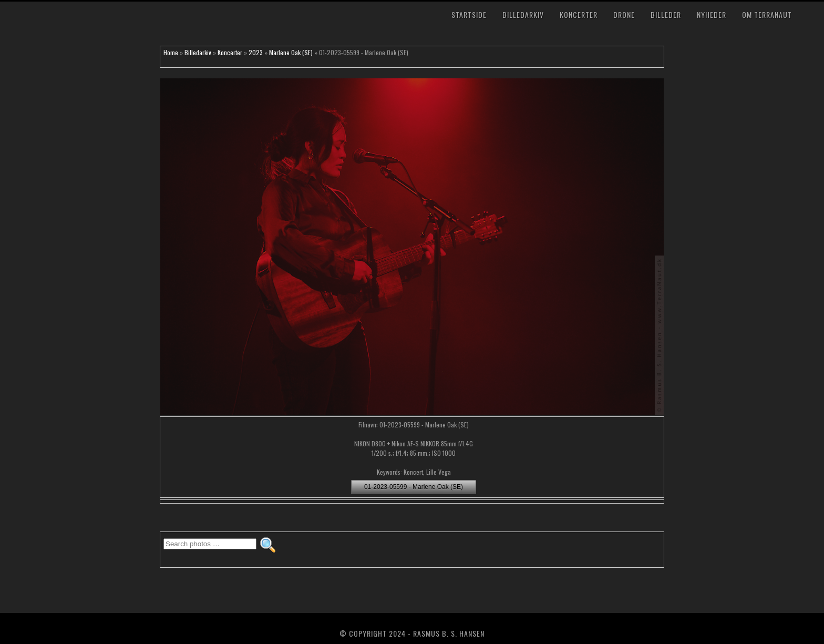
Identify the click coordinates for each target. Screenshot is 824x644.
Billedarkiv (523, 14)
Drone (624, 14)
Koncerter (579, 14)
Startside (469, 14)
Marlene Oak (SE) (291, 52)
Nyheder (712, 14)
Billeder (666, 14)
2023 (256, 52)
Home (171, 52)
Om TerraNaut (767, 14)
